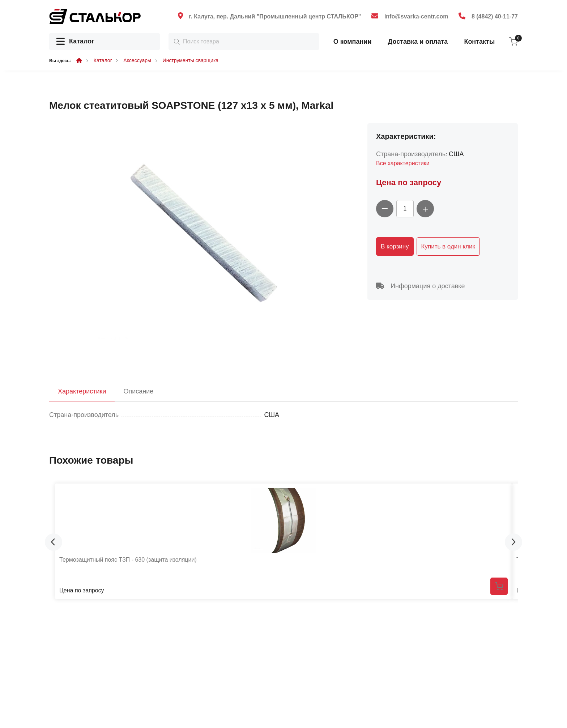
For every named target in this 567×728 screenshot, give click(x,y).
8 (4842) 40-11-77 (495, 16)
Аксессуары (137, 60)
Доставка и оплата (418, 42)
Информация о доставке (420, 286)
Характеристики (82, 391)
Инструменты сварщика (191, 60)
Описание (138, 391)
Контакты (479, 42)
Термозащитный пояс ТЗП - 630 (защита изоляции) (128, 560)
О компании (353, 42)
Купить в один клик (448, 246)
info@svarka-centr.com (416, 16)
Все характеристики (403, 163)
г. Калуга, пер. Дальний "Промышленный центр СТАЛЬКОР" (275, 16)
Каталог (75, 42)
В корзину (395, 246)
